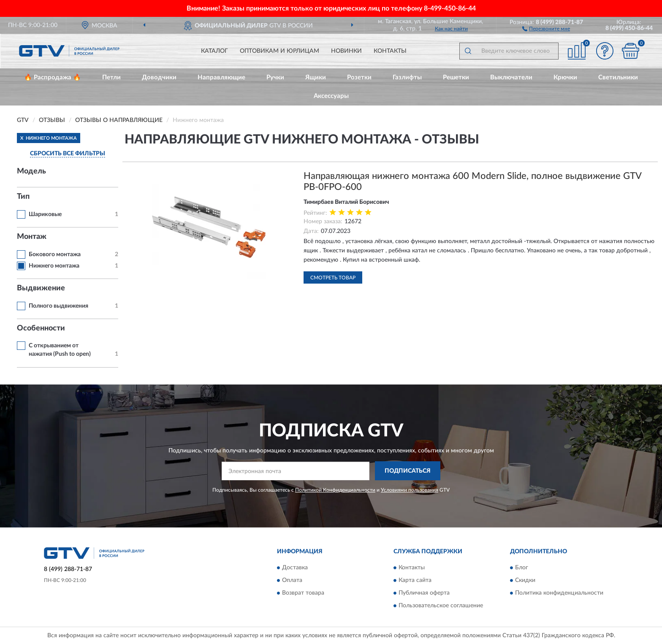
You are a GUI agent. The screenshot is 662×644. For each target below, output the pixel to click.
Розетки (359, 77)
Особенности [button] (41, 328)
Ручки (275, 77)
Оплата (292, 581)
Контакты (390, 51)
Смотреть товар (333, 278)
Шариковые (45, 214)
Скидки (525, 581)
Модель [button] (31, 171)
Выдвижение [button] (41, 288)
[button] (546, 28)
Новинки (346, 51)
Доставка (295, 568)
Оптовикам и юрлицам (279, 51)
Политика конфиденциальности (559, 593)
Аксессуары (331, 96)
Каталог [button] (214, 51)
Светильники (618, 77)
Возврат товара (303, 593)
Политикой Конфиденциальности (335, 490)
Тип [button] (23, 197)
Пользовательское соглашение (441, 606)
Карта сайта (415, 581)
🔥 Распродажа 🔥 (53, 77)
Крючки (565, 77)
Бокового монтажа (55, 254)
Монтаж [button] (32, 237)
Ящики (316, 77)
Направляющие (221, 77)
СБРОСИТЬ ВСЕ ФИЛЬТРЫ (68, 154)
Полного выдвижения (58, 306)
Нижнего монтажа (54, 266)
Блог (522, 568)
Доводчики (159, 77)
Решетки (456, 77)
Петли (111, 77)
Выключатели (511, 77)
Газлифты (407, 77)
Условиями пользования (410, 490)
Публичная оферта (424, 593)
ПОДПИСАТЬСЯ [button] (408, 471)
